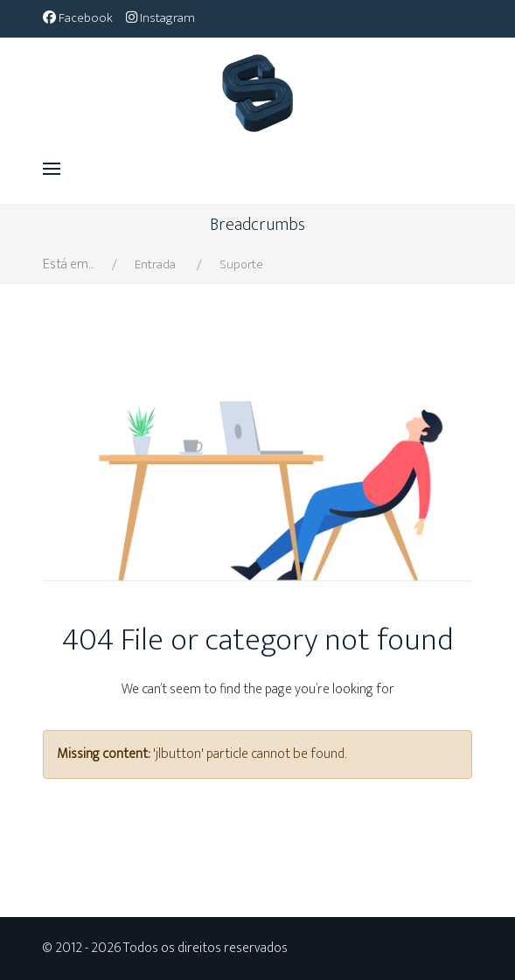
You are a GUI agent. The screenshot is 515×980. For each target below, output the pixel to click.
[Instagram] (160, 18)
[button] (52, 169)
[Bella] (257, 86)
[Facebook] (78, 18)
